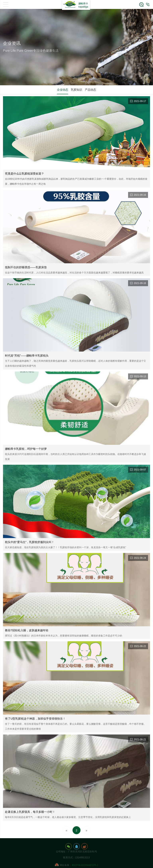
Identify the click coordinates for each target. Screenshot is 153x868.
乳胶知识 (76, 90)
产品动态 (90, 90)
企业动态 (63, 90)
